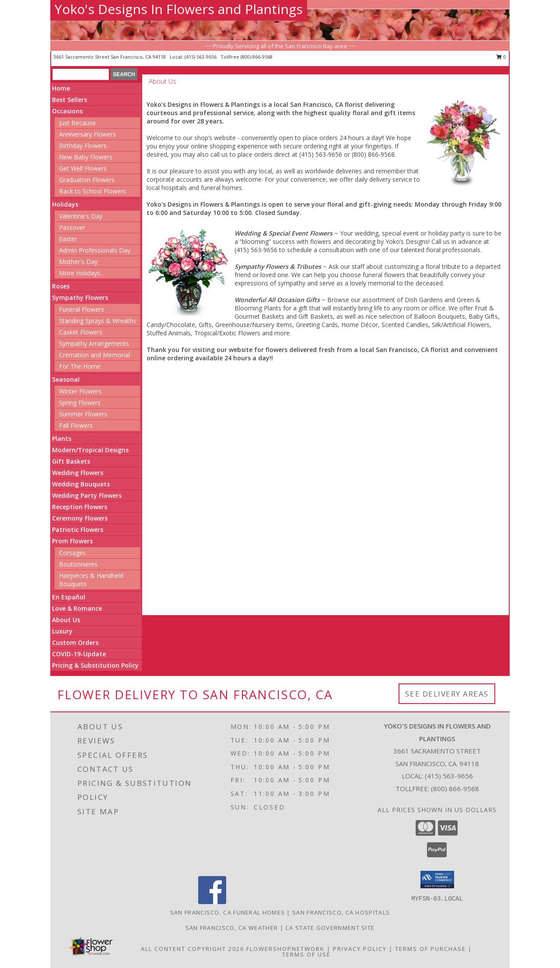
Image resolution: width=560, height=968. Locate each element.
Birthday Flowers (83, 146)
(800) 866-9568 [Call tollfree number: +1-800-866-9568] (257, 57)
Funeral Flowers (82, 309)
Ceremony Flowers (80, 518)
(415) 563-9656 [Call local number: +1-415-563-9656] (201, 57)
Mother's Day (78, 262)
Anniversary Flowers (87, 134)
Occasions (67, 111)
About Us (66, 620)
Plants (62, 438)
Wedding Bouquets (81, 484)
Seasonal (66, 379)
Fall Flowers (76, 425)
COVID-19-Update (79, 654)
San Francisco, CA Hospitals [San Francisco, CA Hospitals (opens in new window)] (341, 912)
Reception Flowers (80, 507)
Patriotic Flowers (78, 530)
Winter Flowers (80, 391)
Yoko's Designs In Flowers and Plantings (179, 9)
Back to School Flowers (93, 191)
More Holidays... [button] (82, 273)
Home (61, 88)
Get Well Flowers (83, 168)
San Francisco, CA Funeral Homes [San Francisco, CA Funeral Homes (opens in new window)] (227, 912)
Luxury (62, 631)
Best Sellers (70, 100)
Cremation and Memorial (94, 355)
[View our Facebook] (212, 902)
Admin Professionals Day (95, 250)
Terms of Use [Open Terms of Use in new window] (306, 954)
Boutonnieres (78, 564)
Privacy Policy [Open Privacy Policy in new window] (360, 949)
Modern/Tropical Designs (90, 450)
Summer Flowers (83, 414)
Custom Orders (75, 642)
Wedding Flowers (78, 473)
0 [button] (501, 57)
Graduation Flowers (87, 180)
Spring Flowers (80, 403)
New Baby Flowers (86, 157)
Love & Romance (77, 608)
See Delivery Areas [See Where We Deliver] (447, 694)
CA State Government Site (330, 928)
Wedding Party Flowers (87, 495)
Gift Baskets (71, 461)
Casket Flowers (81, 332)
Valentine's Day (81, 216)
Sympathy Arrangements (94, 343)
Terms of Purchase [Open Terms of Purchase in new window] (430, 949)
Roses (61, 286)
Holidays (65, 204)
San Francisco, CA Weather (232, 928)
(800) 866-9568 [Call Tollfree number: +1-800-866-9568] (455, 788)
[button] (437, 880)
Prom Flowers (72, 541)
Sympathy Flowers (80, 297)
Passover (72, 227)
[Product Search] (81, 74)
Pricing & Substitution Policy (95, 665)
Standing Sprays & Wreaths (98, 321)
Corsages (72, 553)
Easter (68, 239)
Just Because (77, 123)
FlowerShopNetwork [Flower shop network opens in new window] (285, 949)
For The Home (80, 366)
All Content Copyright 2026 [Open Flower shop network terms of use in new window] (192, 949)
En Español (69, 597)
